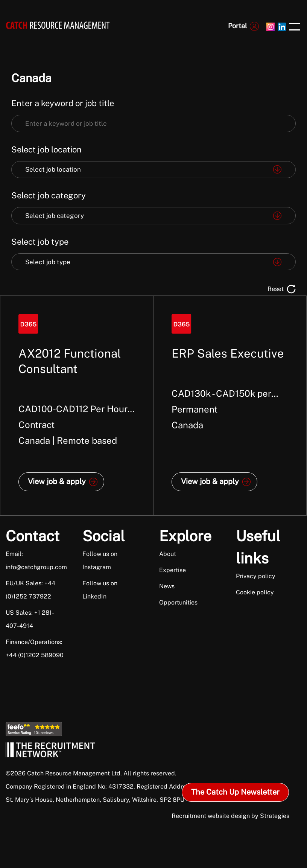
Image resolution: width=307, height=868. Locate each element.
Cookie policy (255, 592)
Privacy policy (256, 576)
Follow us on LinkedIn (100, 590)
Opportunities (178, 602)
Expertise (172, 570)
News (167, 586)
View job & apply (57, 481)
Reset (276, 289)
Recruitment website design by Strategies (230, 816)
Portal (237, 26)
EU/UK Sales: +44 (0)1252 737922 (30, 590)
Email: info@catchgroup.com (35, 560)
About (168, 554)
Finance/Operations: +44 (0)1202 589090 (35, 649)
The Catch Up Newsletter (235, 792)
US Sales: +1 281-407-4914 (30, 619)
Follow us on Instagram (100, 560)
